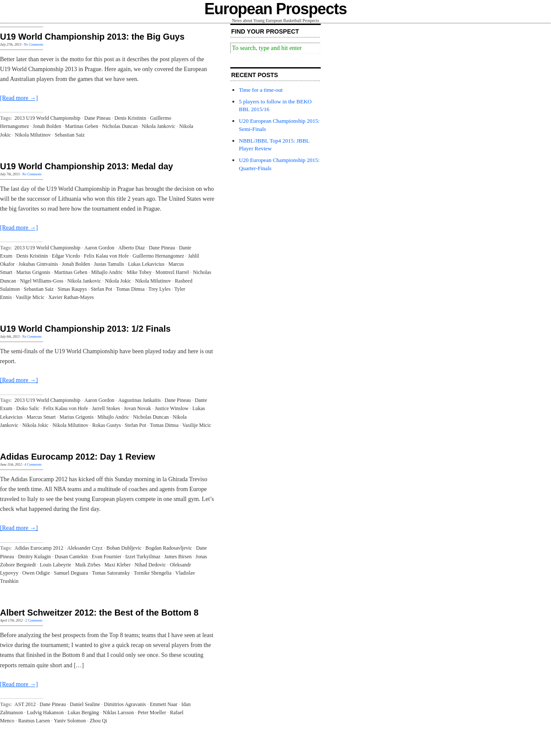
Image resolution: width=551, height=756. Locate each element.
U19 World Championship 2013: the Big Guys (92, 37)
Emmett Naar (164, 704)
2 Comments (34, 621)
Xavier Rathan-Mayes (71, 297)
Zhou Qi (98, 721)
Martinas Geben (82, 126)
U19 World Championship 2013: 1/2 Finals (85, 329)
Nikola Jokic (118, 281)
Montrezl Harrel (172, 272)
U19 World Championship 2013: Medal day (87, 166)
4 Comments (33, 465)
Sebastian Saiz (70, 135)
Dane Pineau (98, 118)
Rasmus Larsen (34, 721)
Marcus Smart (41, 417)
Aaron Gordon (99, 248)
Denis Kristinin (130, 118)
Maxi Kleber (117, 565)
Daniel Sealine (85, 704)
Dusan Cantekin (71, 557)
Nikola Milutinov (33, 135)
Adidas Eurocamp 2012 (39, 548)
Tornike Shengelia (153, 573)
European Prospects (276, 9)
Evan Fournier (107, 557)
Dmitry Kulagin (34, 557)
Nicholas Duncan (120, 126)
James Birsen (178, 557)
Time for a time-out (261, 90)
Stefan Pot (102, 289)
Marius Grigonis (33, 272)
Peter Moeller (152, 712)
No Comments (34, 45)
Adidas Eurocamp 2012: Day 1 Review (77, 457)
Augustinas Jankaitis (139, 400)
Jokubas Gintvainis (38, 264)
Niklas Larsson (118, 712)
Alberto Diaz (131, 248)
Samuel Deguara (71, 573)
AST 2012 (25, 704)
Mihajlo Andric (107, 272)
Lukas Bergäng (83, 712)
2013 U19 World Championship (48, 118)
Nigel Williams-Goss (42, 281)
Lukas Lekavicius (146, 264)
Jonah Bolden (47, 126)
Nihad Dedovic (150, 565)
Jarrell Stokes (106, 408)
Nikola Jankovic (158, 126)
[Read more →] (19, 98)
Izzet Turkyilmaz (143, 557)
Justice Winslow (172, 408)
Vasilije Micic (30, 297)
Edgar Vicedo (66, 256)
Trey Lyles (159, 289)
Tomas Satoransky (111, 573)
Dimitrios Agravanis (125, 704)
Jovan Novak (138, 408)
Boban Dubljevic (124, 548)
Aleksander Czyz (85, 548)
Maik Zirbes (88, 565)
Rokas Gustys (106, 425)
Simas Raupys (72, 289)
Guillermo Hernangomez (158, 256)
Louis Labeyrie (55, 565)
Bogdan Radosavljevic (169, 548)
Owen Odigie (36, 573)
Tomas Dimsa (130, 289)
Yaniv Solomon (70, 721)
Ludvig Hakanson (45, 712)
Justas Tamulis (109, 264)
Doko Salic (28, 408)
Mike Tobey (139, 272)
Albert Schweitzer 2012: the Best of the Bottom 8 (99, 613)
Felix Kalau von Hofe (106, 256)
